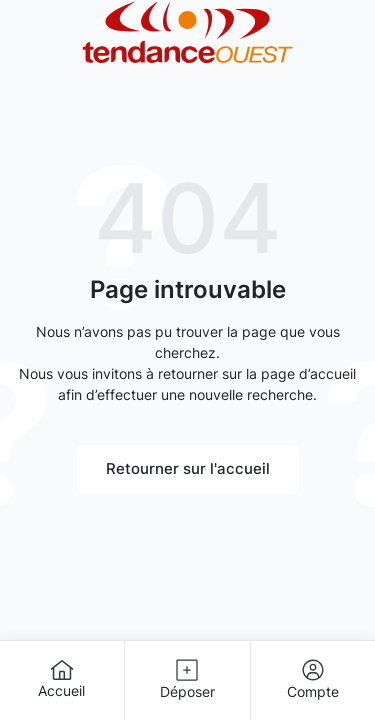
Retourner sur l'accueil (188, 468)
